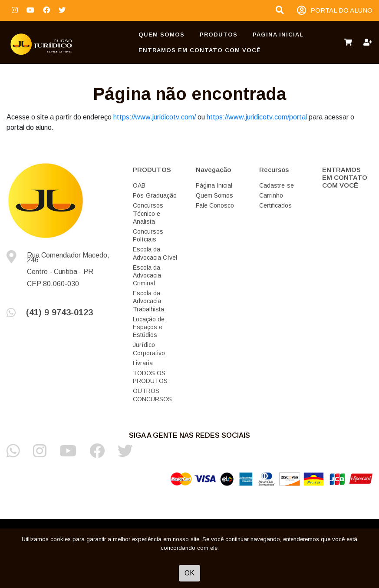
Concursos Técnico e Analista (148, 213)
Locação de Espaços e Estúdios (149, 327)
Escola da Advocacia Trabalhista (148, 301)
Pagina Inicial (278, 35)
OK (189, 573)
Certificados (275, 205)
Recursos (274, 170)
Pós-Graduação (155, 195)
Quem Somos (161, 35)
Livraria (143, 363)
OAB (139, 185)
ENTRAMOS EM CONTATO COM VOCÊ (200, 50)
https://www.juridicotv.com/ (155, 117)
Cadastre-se (277, 185)
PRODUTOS (219, 35)
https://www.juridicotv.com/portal (257, 117)
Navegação (213, 170)
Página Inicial (214, 185)
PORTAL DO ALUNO (335, 11)
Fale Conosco (215, 205)
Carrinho (271, 195)
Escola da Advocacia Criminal (147, 275)
